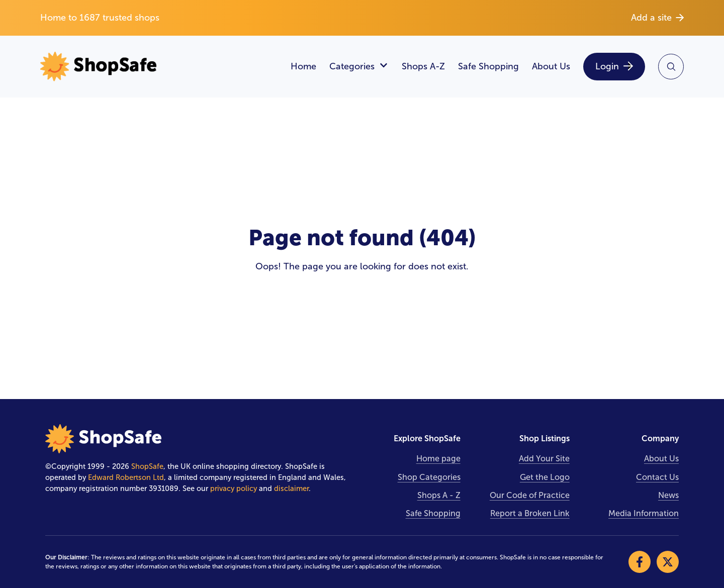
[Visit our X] (668, 562)
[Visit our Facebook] (640, 562)
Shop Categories (429, 477)
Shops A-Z (423, 66)
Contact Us (657, 477)
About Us (551, 66)
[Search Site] (671, 67)
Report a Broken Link (530, 513)
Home (303, 66)
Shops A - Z (439, 495)
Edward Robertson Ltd (126, 477)
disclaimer (291, 488)
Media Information (644, 513)
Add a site (657, 18)
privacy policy (234, 488)
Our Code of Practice (530, 495)
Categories (359, 67)
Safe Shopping (488, 66)
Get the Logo (545, 477)
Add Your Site (544, 459)
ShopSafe (147, 466)
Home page (438, 459)
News (668, 495)
